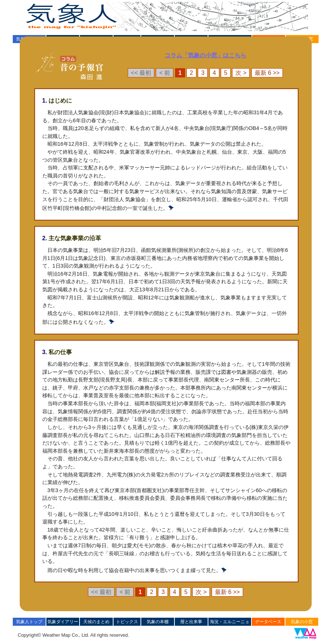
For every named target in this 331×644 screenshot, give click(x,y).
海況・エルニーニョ (230, 622)
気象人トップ (29, 622)
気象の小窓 (302, 622)
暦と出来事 (191, 622)
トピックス (127, 622)
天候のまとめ (96, 622)
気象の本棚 (158, 622)
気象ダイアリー (63, 622)
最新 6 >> (267, 73)
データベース (268, 622)
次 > (241, 73)
